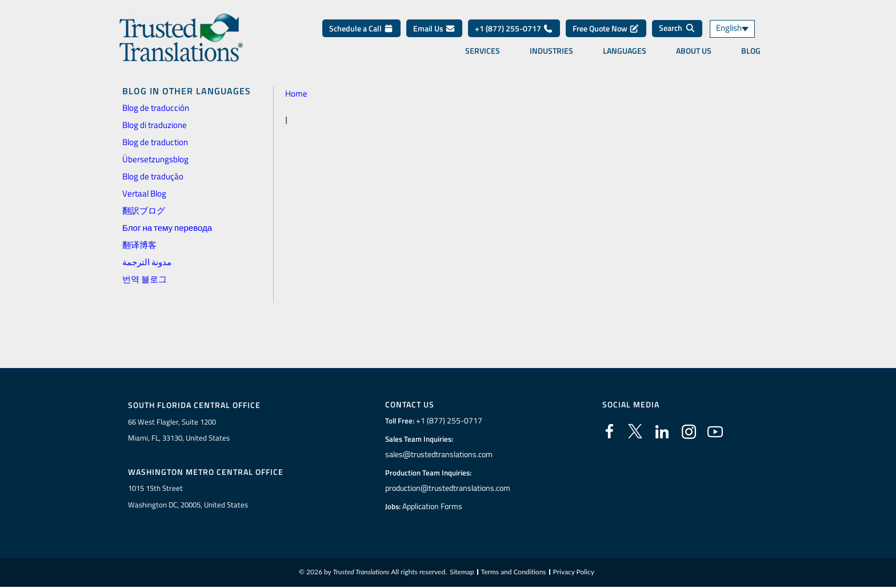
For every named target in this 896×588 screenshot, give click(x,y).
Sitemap (462, 573)
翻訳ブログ (144, 211)
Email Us (434, 28)
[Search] (677, 29)
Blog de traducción (156, 108)
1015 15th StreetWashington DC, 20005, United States (188, 497)
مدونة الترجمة (147, 262)
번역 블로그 (145, 279)
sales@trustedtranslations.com (439, 454)
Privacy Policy (574, 573)
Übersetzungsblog (155, 159)
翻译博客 (139, 245)
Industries (551, 51)
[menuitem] (742, 29)
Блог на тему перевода (167, 228)
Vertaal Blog (144, 193)
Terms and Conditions (514, 573)
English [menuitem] (729, 29)
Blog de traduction (155, 142)
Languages (625, 51)
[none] (742, 29)
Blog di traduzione (155, 125)
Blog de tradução (153, 176)
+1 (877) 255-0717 (514, 28)
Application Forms (434, 506)
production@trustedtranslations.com (448, 488)
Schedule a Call (361, 28)
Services (483, 51)
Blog (751, 51)
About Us (694, 51)
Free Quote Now (606, 28)
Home (296, 93)
